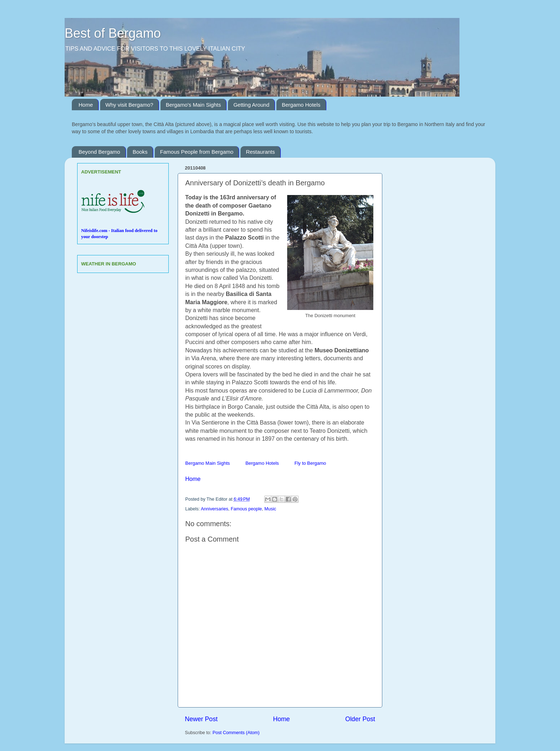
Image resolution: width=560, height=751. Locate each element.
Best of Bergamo (113, 33)
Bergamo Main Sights (207, 463)
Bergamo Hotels (301, 105)
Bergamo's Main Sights (193, 105)
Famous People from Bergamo (197, 152)
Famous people (246, 509)
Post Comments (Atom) (236, 733)
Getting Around (251, 105)
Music (270, 509)
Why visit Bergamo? (129, 105)
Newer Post (201, 719)
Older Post (360, 719)
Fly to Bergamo (310, 463)
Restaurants (260, 152)
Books (140, 152)
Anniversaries (214, 509)
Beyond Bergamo (99, 152)
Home (86, 105)
